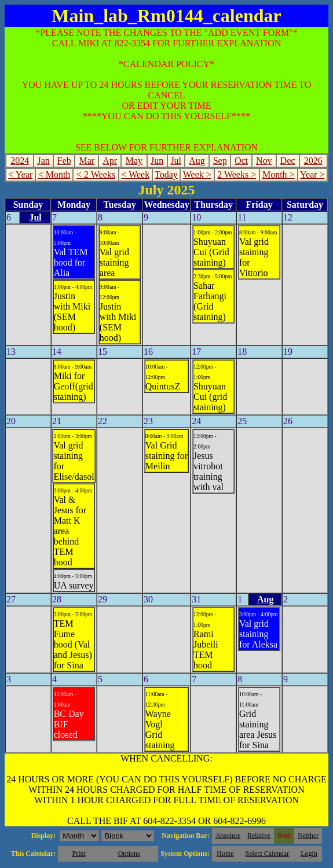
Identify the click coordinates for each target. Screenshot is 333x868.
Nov (264, 161)
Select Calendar (268, 854)
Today (166, 174)
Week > (197, 174)
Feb (64, 161)
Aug (197, 161)
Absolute (228, 836)
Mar (87, 161)
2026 (313, 161)
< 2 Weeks (96, 174)
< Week (135, 174)
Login (309, 854)
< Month (54, 174)
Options (129, 854)
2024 (20, 161)
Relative (259, 836)
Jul (176, 161)
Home (225, 854)
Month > (279, 174)
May (134, 161)
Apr (110, 161)
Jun (157, 161)
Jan (43, 161)
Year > (312, 174)
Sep (220, 161)
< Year (20, 174)
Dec (288, 161)
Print (78, 854)
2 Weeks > (237, 174)
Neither (308, 836)
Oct (241, 161)
